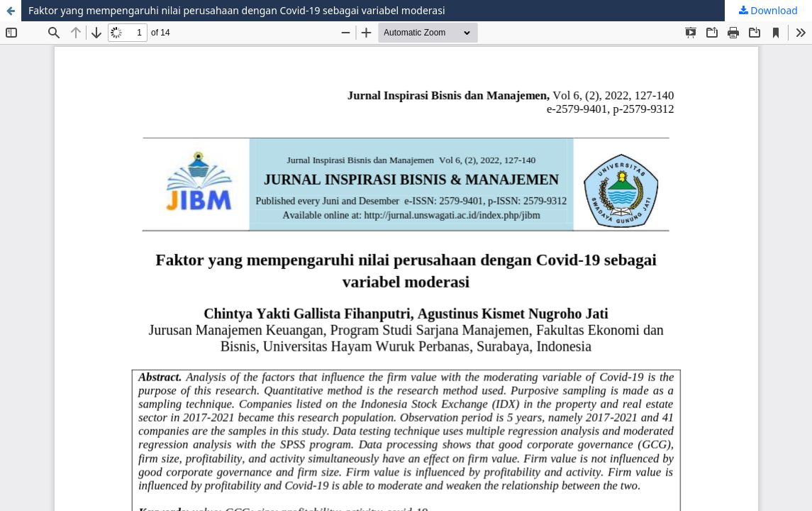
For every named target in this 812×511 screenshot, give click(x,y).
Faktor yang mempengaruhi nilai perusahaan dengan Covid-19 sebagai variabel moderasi (237, 10)
